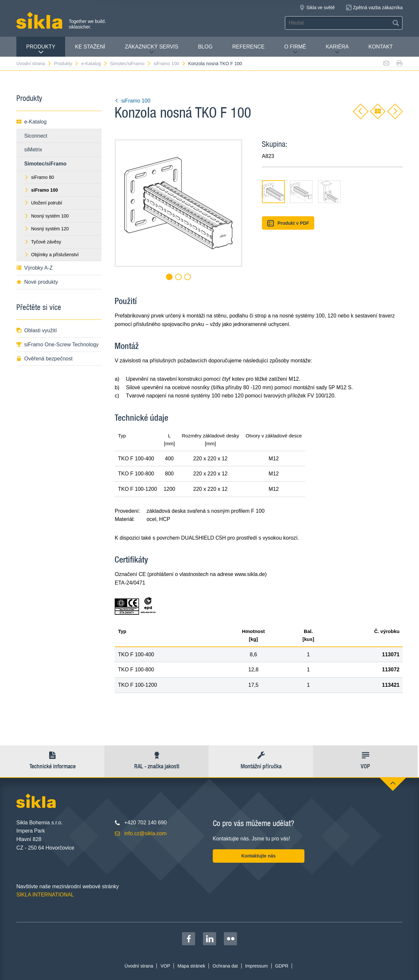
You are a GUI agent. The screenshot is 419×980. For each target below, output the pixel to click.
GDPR (282, 966)
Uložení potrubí (43, 203)
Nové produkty (37, 282)
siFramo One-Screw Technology (57, 345)
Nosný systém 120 (46, 229)
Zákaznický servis (151, 49)
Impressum (256, 966)
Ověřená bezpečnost (45, 359)
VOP (165, 966)
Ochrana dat (225, 966)
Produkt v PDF (288, 223)
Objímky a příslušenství (52, 255)
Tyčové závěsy (43, 242)
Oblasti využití (37, 330)
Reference (248, 47)
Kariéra (337, 49)
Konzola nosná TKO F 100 (215, 64)
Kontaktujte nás (258, 856)
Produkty (41, 49)
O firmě (295, 49)
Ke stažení (90, 47)
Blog (205, 47)
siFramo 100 (170, 64)
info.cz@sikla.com (146, 833)
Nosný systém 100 (46, 216)
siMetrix (33, 150)
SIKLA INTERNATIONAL (45, 895)
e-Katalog (94, 64)
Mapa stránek (191, 966)
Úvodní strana (34, 64)
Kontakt (381, 47)
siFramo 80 (39, 177)
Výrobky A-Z (35, 268)
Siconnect (36, 136)
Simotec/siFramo (131, 64)
